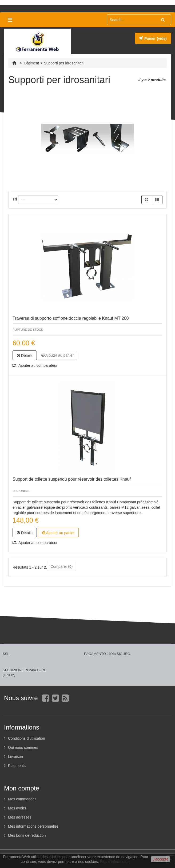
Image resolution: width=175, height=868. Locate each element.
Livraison (15, 757)
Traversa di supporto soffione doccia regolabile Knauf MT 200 (71, 318)
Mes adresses (20, 817)
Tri (15, 199)
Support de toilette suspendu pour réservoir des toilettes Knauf (72, 479)
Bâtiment (32, 63)
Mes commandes (22, 799)
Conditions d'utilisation (27, 738)
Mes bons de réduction (27, 835)
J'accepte (160, 859)
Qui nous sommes (23, 747)
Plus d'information (115, 862)
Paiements (17, 766)
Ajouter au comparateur (35, 365)
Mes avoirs (17, 808)
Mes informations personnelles (33, 826)
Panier (153, 38)
